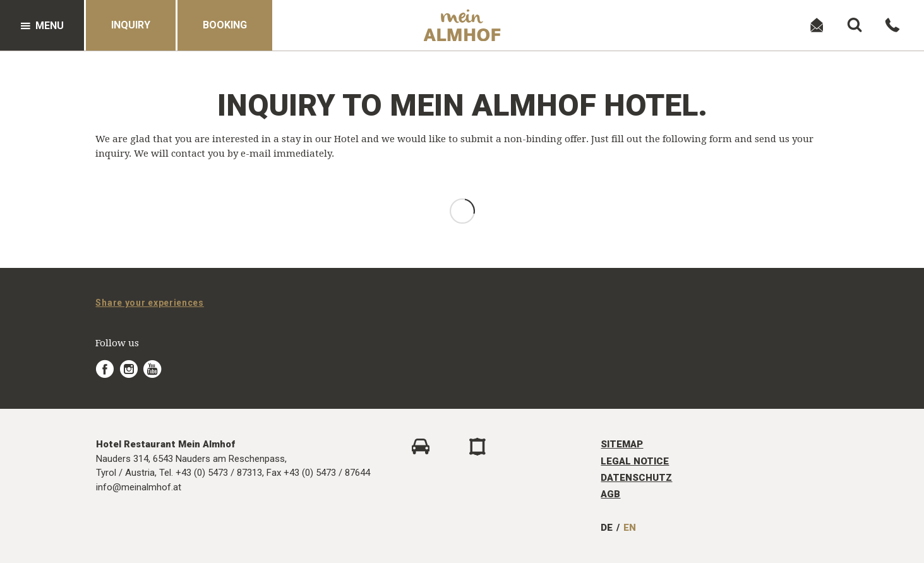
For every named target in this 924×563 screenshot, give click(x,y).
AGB (610, 494)
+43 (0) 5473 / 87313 (219, 473)
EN (630, 528)
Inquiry (131, 25)
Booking (225, 25)
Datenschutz (636, 478)
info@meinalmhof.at (139, 487)
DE (607, 528)
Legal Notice (635, 461)
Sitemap (622, 444)
